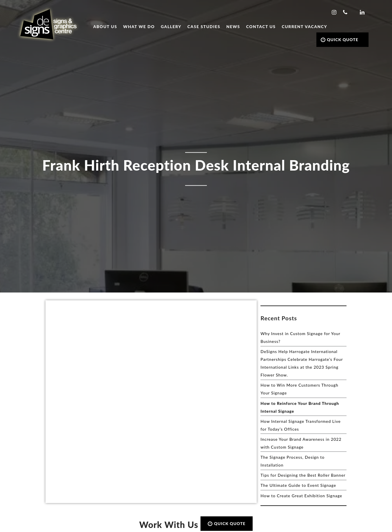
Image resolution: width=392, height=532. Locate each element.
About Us (105, 26)
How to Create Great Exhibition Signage (301, 496)
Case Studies (204, 26)
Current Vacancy (304, 26)
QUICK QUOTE (340, 40)
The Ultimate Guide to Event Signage (298, 485)
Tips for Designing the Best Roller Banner (303, 475)
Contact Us (261, 26)
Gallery (171, 26)
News (233, 26)
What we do (139, 26)
